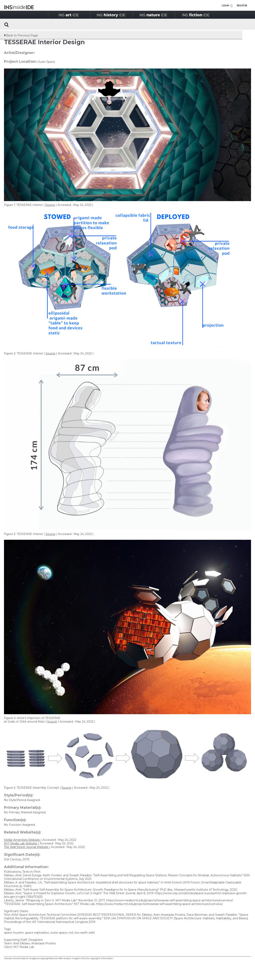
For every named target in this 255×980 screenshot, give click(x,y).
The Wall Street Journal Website (27, 847)
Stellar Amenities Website (22, 840)
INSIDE (69, 15)
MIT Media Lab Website (21, 843)
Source (50, 205)
